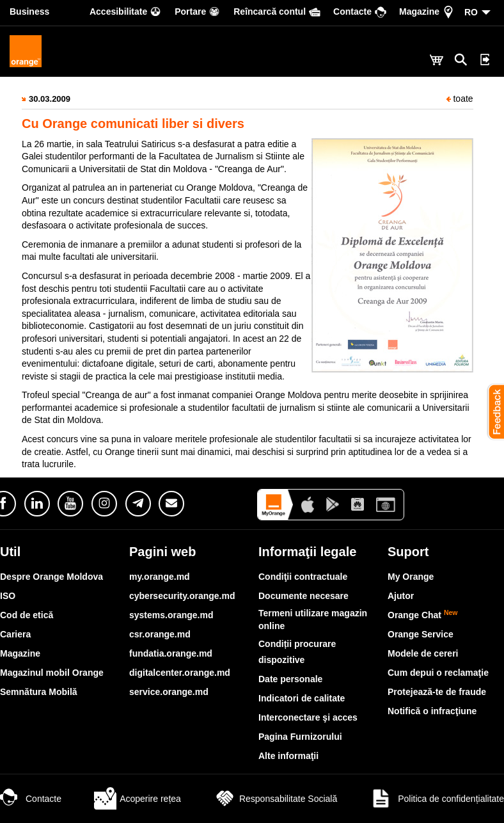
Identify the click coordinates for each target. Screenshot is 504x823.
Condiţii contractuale (303, 577)
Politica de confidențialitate (437, 799)
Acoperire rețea (138, 799)
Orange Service (421, 634)
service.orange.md (169, 692)
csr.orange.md (160, 634)
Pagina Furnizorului (300, 737)
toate (460, 99)
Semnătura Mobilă (39, 692)
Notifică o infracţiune (432, 711)
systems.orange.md (171, 615)
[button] (491, 411)
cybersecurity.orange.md (182, 596)
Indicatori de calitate (302, 698)
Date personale (290, 679)
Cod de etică (27, 615)
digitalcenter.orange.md (180, 673)
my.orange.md (160, 577)
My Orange (411, 577)
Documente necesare (303, 596)
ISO (8, 596)
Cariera (15, 634)
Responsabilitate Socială (275, 799)
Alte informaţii (288, 756)
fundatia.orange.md (171, 653)
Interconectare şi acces (308, 717)
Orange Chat (423, 615)
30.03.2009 (50, 99)
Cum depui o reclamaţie (438, 673)
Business (29, 12)
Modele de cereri (423, 653)
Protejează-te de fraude (437, 692)
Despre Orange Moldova (51, 577)
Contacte (31, 799)
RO (471, 12)
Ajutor (401, 596)
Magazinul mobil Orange (52, 673)
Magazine (20, 653)
